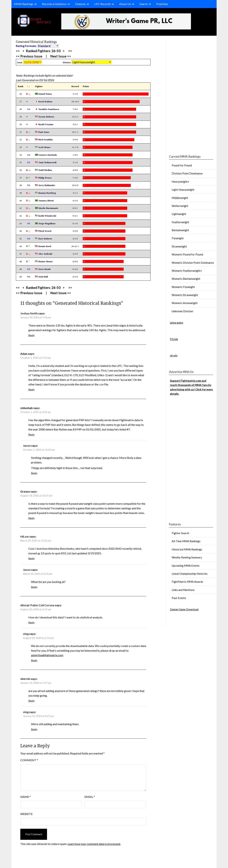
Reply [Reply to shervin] (31, 701)
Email (90, 797)
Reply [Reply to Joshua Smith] (31, 335)
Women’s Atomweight (185, 303)
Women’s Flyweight (183, 287)
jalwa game (177, 323)
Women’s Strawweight (185, 295)
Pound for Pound (182, 165)
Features (80, 4)
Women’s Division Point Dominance (193, 263)
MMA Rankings (24, 4)
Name (26, 797)
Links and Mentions (183, 590)
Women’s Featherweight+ (187, 271)
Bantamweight (180, 230)
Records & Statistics (54, 4)
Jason (27, 446)
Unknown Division (182, 311)
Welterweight (180, 206)
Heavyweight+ (180, 182)
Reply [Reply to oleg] (34, 660)
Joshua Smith (29, 313)
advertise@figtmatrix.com (47, 655)
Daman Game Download (184, 609)
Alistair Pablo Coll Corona (37, 605)
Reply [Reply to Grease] (31, 518)
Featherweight (180, 222)
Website (26, 814)
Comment (29, 760)
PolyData (162, 4)
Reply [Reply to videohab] (31, 434)
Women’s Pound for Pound (187, 254)
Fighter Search (180, 533)
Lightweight (179, 214)
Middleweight (180, 198)
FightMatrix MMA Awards (187, 582)
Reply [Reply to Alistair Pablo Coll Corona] (31, 622)
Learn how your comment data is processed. (94, 844)
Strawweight (179, 246)
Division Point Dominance (187, 173)
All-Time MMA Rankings (186, 541)
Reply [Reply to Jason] (34, 473)
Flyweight (178, 238)
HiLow (25, 536)
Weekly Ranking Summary (187, 557)
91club (174, 339)
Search (144, 4)
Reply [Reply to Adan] (31, 389)
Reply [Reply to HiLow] (31, 558)
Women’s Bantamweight (186, 279)
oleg (26, 634)
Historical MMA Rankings (187, 549)
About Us (125, 4)
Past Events (179, 598)
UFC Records (102, 4)
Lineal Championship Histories (190, 574)
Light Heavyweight (183, 190)
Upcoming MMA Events (186, 566)
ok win (174, 355)
